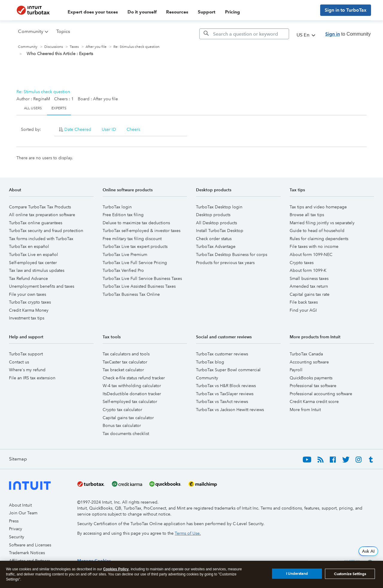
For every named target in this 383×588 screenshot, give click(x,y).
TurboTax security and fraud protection (46, 231)
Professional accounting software (321, 394)
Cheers (133, 129)
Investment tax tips (27, 318)
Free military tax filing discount (132, 239)
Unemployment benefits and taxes (42, 286)
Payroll (296, 370)
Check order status (214, 239)
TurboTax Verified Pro (123, 270)
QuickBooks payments (311, 378)
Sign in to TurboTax (346, 10)
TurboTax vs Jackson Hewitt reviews (230, 410)
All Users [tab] (33, 108)
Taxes (74, 47)
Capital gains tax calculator (128, 418)
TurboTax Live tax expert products (135, 246)
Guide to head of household (317, 231)
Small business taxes (309, 278)
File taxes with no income (314, 246)
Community (28, 47)
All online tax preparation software (42, 215)
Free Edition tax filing (123, 215)
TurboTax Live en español (34, 254)
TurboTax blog (210, 362)
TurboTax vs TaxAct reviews (222, 401)
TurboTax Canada (306, 354)
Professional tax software (313, 386)
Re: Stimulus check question (43, 92)
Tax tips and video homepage (318, 207)
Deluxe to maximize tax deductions (136, 223)
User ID (109, 129)
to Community (348, 34)
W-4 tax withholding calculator (132, 386)
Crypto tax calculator (122, 410)
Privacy (16, 529)
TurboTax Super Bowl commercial (228, 370)
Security (17, 537)
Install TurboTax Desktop (220, 231)
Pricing (232, 12)
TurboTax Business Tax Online (131, 294)
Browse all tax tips (307, 215)
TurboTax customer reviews (222, 354)
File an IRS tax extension (32, 378)
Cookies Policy (116, 569)
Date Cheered (78, 129)
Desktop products (213, 215)
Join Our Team (23, 513)
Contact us (19, 362)
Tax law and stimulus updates (37, 270)
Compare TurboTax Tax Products (40, 207)
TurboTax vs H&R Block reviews (226, 386)
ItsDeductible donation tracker (132, 394)
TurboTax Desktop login (219, 207)
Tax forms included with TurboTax (41, 239)
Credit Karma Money (29, 310)
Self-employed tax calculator (130, 401)
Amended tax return (309, 286)
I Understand (297, 574)
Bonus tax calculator (122, 425)
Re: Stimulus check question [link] (136, 47)
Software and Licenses (30, 545)
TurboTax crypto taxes (30, 302)
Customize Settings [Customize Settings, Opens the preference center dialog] (350, 574)
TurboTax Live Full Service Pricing (135, 263)
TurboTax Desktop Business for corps (232, 254)
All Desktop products (216, 223)
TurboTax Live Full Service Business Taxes (142, 278)
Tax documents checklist (126, 434)
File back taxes (304, 302)
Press (14, 521)
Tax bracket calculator (123, 370)
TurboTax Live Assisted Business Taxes (139, 286)
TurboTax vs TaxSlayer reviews (225, 394)
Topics (63, 31)
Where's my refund (27, 370)
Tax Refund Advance (28, 278)
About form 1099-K (308, 270)
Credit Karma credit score (314, 401)
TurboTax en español (29, 246)
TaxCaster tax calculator (125, 362)
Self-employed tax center (33, 263)
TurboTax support (26, 354)
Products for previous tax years (225, 263)
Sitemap (18, 459)
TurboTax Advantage (216, 246)
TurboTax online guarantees (36, 223)
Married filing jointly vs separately (322, 223)
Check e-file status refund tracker (134, 378)
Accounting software (309, 362)
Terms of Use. (188, 533)
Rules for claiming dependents (319, 239)
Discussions (54, 47)
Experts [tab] (59, 108)
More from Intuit (305, 410)
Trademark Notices (27, 553)
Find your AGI (303, 310)
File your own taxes (28, 294)
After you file (96, 47)
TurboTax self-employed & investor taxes (142, 231)
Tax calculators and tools (126, 354)
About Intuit (20, 505)
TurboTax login (117, 207)
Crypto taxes (302, 263)
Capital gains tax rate (310, 294)
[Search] (244, 34)
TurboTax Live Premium (125, 254)
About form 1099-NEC (311, 254)
